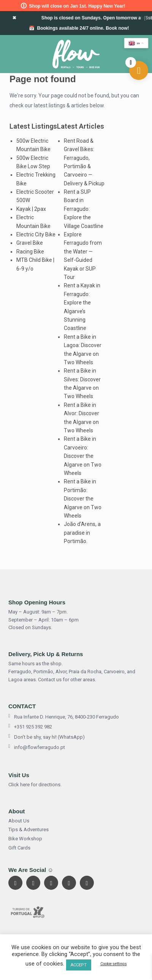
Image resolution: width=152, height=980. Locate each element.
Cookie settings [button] (114, 964)
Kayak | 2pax (31, 209)
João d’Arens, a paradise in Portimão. (82, 533)
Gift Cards (19, 848)
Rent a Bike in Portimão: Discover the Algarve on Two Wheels (83, 499)
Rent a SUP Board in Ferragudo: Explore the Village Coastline (84, 209)
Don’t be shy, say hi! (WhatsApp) (47, 737)
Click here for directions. (35, 785)
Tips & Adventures (28, 829)
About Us (19, 821)
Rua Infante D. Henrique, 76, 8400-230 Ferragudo (64, 717)
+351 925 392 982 (30, 727)
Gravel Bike (30, 243)
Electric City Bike (36, 234)
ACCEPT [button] (79, 965)
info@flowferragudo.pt (37, 748)
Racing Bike (30, 252)
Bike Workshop (25, 839)
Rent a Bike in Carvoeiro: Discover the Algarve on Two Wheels (83, 456)
